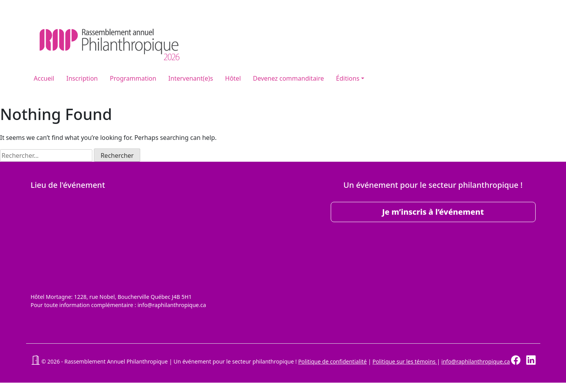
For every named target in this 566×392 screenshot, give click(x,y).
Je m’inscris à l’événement (433, 212)
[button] (35, 361)
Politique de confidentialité (332, 361)
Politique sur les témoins (405, 361)
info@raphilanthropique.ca (476, 361)
